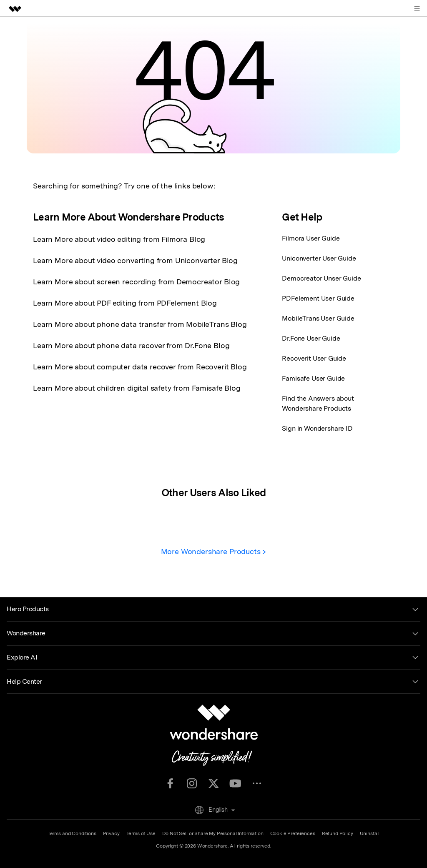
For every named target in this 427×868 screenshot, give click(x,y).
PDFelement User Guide (318, 298)
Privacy (111, 833)
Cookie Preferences (293, 833)
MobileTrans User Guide (318, 318)
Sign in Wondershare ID (317, 428)
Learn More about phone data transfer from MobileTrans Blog (140, 324)
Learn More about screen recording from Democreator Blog (136, 282)
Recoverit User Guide (314, 358)
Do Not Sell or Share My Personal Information (213, 833)
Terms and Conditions (72, 833)
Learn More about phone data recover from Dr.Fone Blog (131, 345)
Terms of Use (141, 833)
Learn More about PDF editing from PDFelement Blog (125, 303)
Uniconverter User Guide (319, 258)
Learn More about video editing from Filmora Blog (119, 239)
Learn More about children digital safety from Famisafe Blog (137, 388)
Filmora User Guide (311, 238)
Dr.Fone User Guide (311, 338)
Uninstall (370, 833)
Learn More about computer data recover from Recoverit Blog (140, 367)
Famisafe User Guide (313, 378)
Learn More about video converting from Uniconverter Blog (135, 260)
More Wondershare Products (214, 551)
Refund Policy (338, 833)
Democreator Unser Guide (321, 278)
